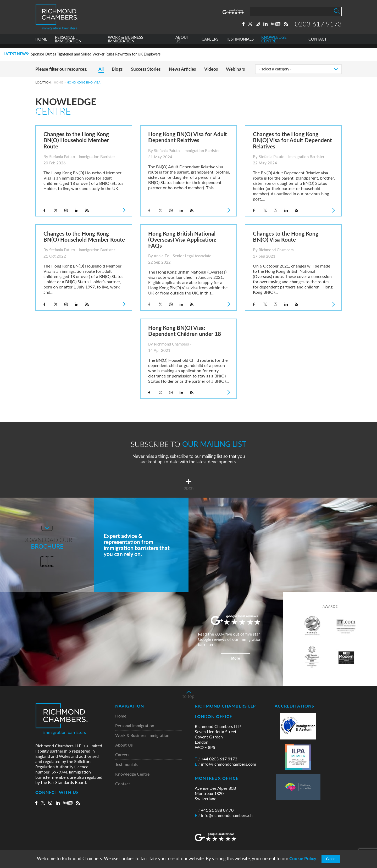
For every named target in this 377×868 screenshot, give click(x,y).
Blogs (117, 69)
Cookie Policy (303, 858)
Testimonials (126, 764)
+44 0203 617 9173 (216, 759)
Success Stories (146, 69)
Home (58, 82)
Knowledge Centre (132, 774)
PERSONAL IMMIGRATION (68, 43)
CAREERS (210, 43)
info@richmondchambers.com (225, 764)
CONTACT (318, 43)
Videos (211, 69)
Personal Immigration (135, 726)
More (235, 658)
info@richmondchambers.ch (224, 815)
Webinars (235, 69)
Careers (122, 755)
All (101, 69)
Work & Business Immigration (142, 735)
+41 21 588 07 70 (214, 810)
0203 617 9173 (318, 25)
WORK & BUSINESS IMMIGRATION (126, 43)
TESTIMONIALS (240, 43)
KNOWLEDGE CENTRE (274, 43)
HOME (41, 43)
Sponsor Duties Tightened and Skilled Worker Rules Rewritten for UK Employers (96, 54)
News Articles (182, 69)
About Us (124, 745)
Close (331, 859)
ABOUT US (182, 43)
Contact (123, 784)
